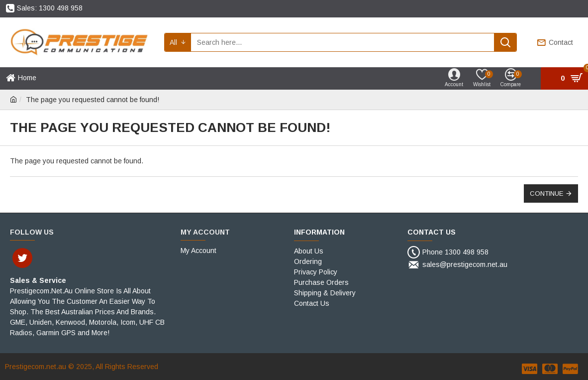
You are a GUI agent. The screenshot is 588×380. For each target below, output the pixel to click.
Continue (546, 193)
